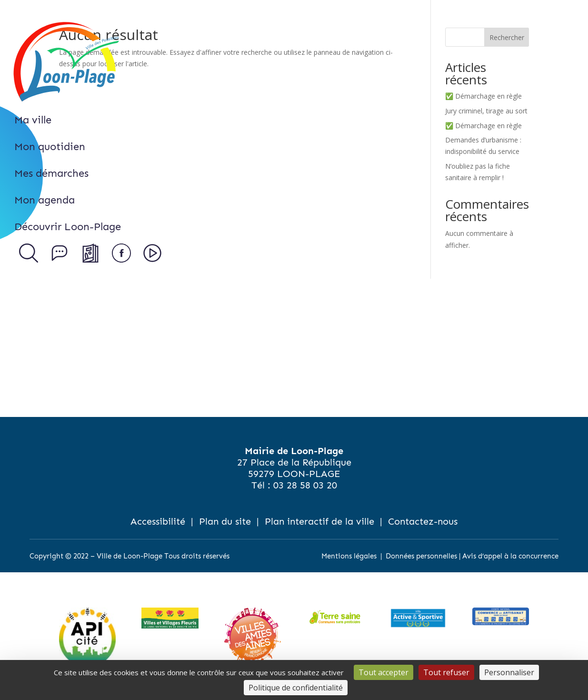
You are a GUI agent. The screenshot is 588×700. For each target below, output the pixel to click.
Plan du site (225, 521)
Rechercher (507, 37)
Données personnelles (421, 556)
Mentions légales (349, 556)
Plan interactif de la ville (319, 521)
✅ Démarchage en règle (483, 96)
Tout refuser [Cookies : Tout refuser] (446, 672)
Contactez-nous (423, 521)
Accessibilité (158, 521)
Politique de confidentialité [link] (296, 688)
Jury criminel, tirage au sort (486, 111)
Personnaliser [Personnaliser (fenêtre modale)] (509, 672)
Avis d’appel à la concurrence (510, 556)
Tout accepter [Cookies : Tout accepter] (384, 672)
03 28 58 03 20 (305, 485)
